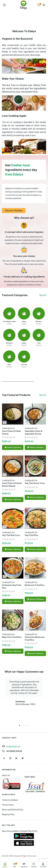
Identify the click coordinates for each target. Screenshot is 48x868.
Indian (24, 321)
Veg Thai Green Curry (35, 482)
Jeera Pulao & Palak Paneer (11, 431)
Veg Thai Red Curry (11, 534)
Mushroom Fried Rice (35, 584)
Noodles (39, 321)
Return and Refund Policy (13, 810)
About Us (6, 775)
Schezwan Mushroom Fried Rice (35, 637)
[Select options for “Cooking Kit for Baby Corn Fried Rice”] (13, 651)
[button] (4, 699)
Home (5, 865)
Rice (9, 365)
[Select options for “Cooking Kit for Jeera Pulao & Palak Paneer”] (13, 447)
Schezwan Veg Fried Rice (12, 585)
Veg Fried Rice (31, 534)
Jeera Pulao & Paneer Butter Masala (12, 483)
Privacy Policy (8, 805)
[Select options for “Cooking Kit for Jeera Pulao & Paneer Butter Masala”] (13, 500)
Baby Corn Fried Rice (12, 636)
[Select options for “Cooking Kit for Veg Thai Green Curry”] (35, 497)
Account (43, 865)
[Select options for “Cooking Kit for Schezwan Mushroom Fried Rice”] (35, 653)
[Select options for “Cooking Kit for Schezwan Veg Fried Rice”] (13, 601)
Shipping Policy (8, 814)
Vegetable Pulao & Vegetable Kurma (33, 431)
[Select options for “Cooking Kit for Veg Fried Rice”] (35, 549)
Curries (24, 365)
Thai (39, 343)
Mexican (9, 343)
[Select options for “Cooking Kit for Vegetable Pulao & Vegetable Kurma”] (35, 447)
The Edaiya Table (9, 321)
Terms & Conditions (10, 800)
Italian (24, 343)
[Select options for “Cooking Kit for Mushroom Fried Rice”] (35, 599)
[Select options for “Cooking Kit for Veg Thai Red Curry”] (13, 549)
